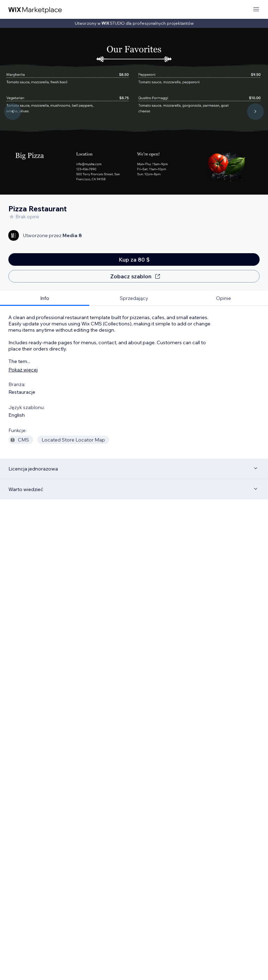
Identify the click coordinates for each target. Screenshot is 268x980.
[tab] (45, 298)
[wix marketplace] (35, 10)
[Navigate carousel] (13, 112)
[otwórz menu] (256, 10)
